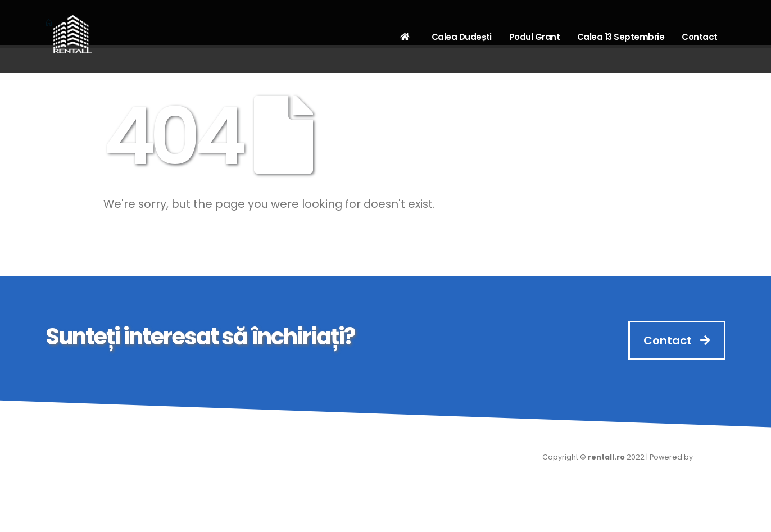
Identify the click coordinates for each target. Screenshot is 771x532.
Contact (700, 37)
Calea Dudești (462, 37)
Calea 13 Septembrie (621, 37)
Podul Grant (535, 37)
